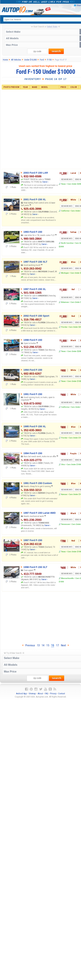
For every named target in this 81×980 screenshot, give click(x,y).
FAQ (47, 693)
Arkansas (65, 302)
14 (43, 645)
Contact (62, 693)
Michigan (65, 273)
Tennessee (66, 524)
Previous (29, 645)
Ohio (63, 464)
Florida (64, 327)
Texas (63, 184)
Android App (21, 693)
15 (48, 645)
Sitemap (32, 693)
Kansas (64, 494)
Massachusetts (67, 578)
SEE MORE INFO (67, 179)
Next (65, 645)
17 (57, 645)
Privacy (53, 693)
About (40, 693)
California (65, 211)
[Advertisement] (42, 129)
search (56, 51)
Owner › (45, 182)
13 (38, 645)
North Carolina (67, 243)
